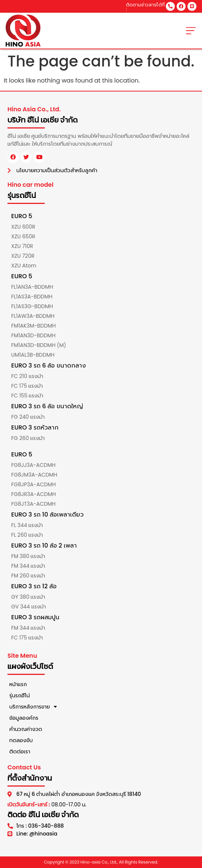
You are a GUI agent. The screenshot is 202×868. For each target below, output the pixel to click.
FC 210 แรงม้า (27, 376)
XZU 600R (23, 227)
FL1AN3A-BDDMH (32, 287)
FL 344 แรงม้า (27, 525)
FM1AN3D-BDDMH (33, 335)
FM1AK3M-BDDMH (34, 326)
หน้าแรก (18, 684)
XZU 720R (23, 256)
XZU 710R (22, 246)
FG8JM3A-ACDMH (34, 475)
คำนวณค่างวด (26, 729)
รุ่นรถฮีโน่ (20, 695)
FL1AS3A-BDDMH (32, 297)
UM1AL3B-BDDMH (33, 355)
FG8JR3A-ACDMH (34, 494)
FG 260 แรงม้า (28, 438)
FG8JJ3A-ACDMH (33, 465)
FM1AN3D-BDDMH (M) (39, 345)
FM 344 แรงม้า (28, 566)
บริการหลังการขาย (33, 707)
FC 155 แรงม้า (27, 396)
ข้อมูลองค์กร (24, 718)
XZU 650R (23, 236)
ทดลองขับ (21, 740)
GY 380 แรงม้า (28, 597)
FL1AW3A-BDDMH (33, 316)
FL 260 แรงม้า (27, 535)
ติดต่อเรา (20, 751)
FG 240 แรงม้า (28, 417)
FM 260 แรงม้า (28, 576)
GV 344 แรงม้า (29, 607)
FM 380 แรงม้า (28, 556)
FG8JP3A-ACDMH (34, 484)
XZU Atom (24, 266)
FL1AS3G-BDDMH (32, 306)
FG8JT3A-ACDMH (33, 504)
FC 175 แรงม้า (27, 386)
